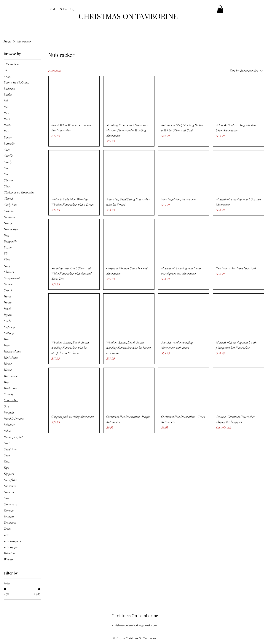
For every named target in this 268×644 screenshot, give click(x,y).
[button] (220, 9)
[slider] (5, 589)
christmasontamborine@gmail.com (135, 625)
